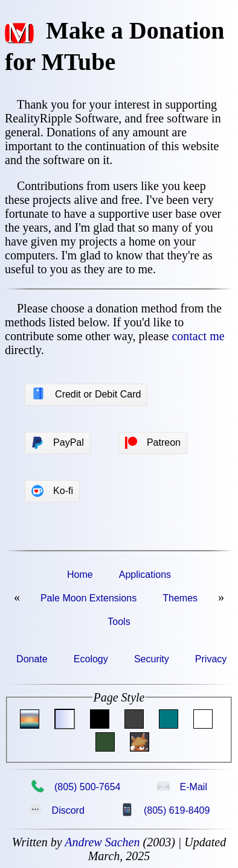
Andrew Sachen (102, 842)
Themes (180, 598)
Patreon (153, 443)
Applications (145, 575)
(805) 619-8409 (165, 810)
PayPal (58, 443)
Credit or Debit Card (86, 394)
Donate (32, 659)
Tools (119, 622)
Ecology (91, 659)
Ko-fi (52, 491)
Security (152, 659)
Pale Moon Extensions (88, 598)
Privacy (211, 659)
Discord (56, 810)
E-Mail (182, 787)
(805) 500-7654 (76, 787)
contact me (198, 336)
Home (80, 575)
